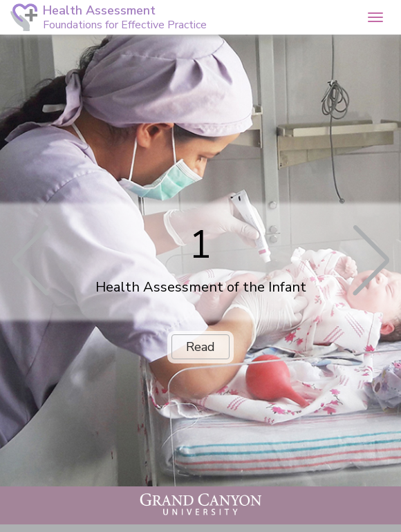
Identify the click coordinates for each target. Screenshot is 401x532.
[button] (150, 16)
